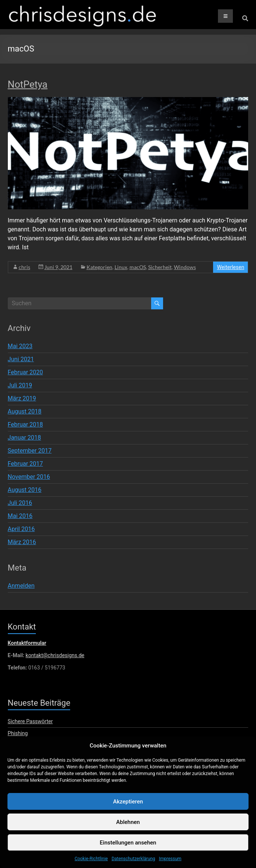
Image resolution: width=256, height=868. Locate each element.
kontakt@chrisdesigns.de (55, 655)
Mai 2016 (20, 516)
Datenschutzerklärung (133, 864)
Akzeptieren (128, 807)
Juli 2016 (20, 503)
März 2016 (22, 542)
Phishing (18, 733)
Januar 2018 (24, 438)
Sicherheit (160, 267)
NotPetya (28, 84)
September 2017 (30, 451)
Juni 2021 (21, 359)
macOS (138, 267)
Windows (185, 267)
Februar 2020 (25, 372)
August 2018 (25, 411)
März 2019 (22, 398)
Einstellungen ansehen (128, 848)
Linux (121, 267)
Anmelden (21, 586)
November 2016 (29, 477)
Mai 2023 (20, 346)
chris (24, 267)
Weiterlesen (230, 267)
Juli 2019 (20, 385)
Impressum (170, 864)
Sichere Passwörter (30, 721)
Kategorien (99, 267)
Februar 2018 (25, 424)
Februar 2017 (25, 464)
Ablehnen (128, 828)
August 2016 (25, 490)
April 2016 (21, 529)
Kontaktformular (27, 643)
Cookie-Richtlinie (91, 864)
